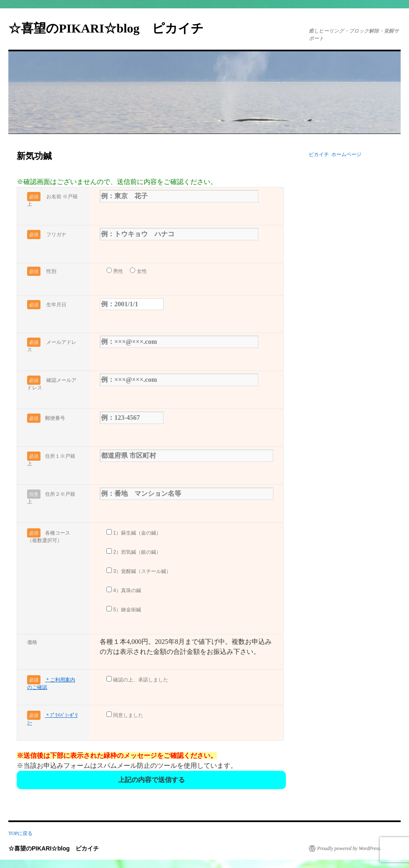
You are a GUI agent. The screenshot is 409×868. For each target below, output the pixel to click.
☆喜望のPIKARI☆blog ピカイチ (112, 28)
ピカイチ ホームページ (335, 154)
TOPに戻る (20, 833)
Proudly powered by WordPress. (349, 848)
